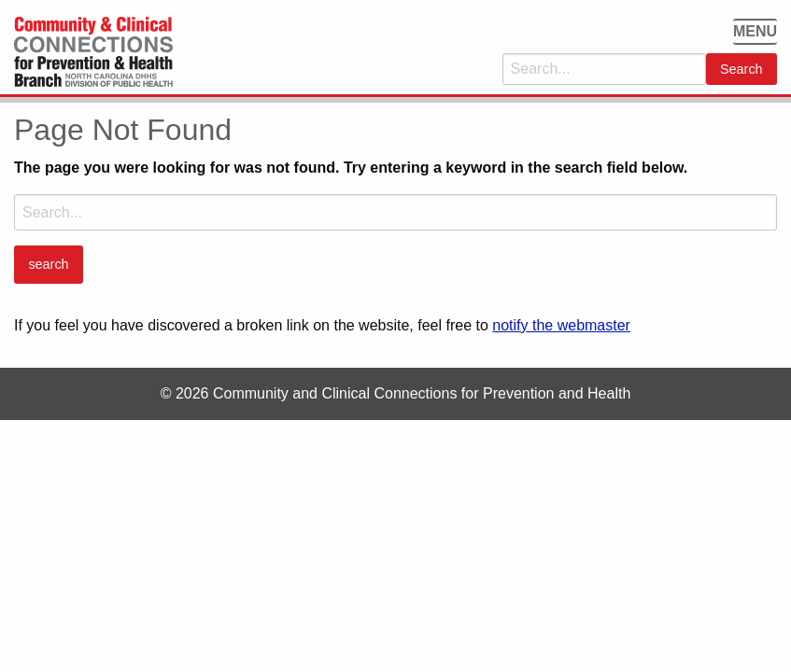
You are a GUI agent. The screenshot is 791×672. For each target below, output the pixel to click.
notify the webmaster (561, 325)
